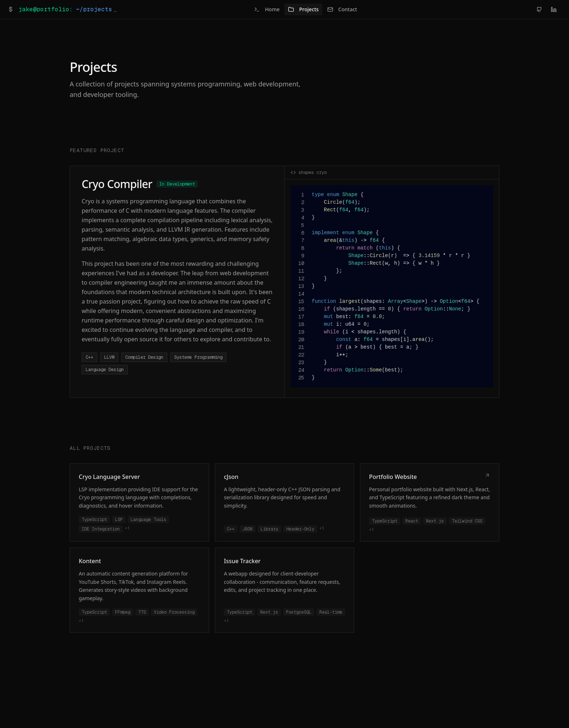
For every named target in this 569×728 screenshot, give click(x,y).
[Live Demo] (487, 476)
